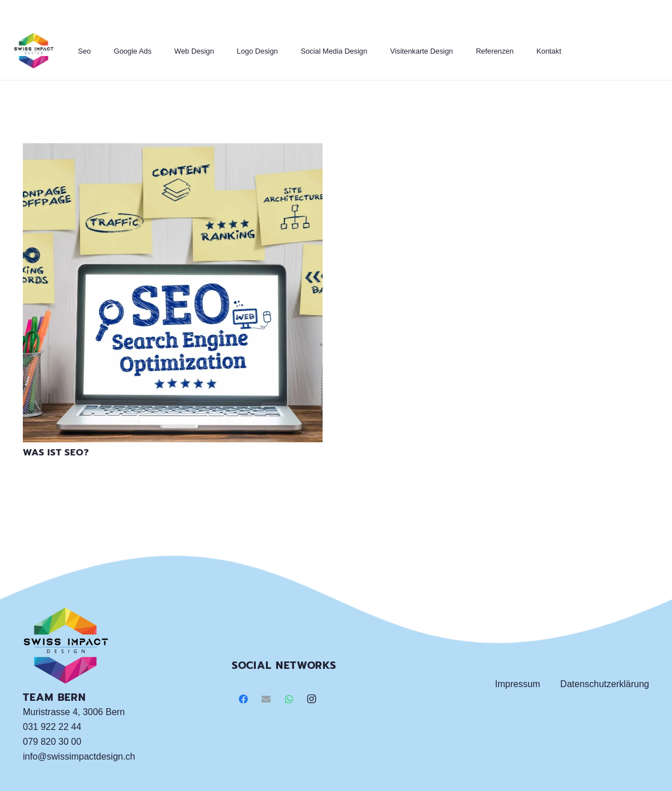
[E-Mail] (266, 699)
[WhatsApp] (289, 699)
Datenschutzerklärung (605, 684)
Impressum (518, 684)
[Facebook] (243, 699)
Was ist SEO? (56, 453)
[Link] (34, 51)
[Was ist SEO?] (173, 150)
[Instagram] (312, 699)
